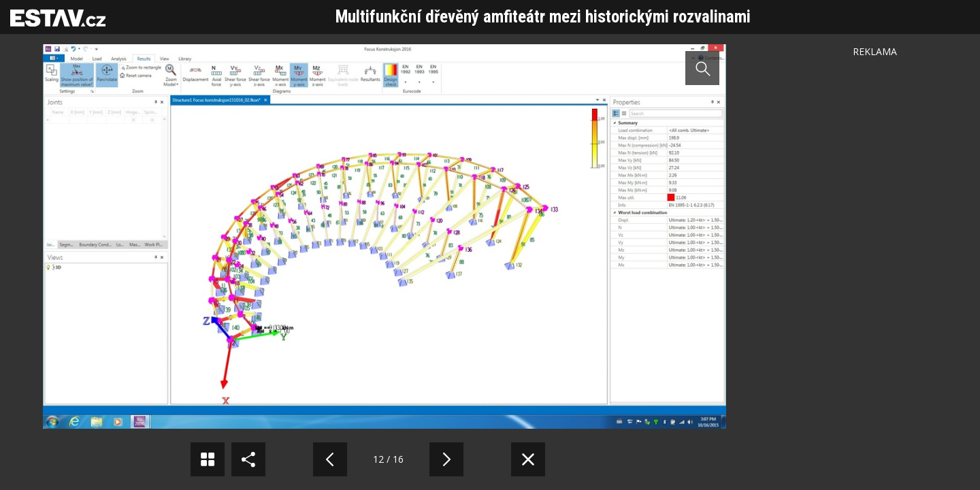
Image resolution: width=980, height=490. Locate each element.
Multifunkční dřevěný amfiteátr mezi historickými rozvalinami (543, 17)
